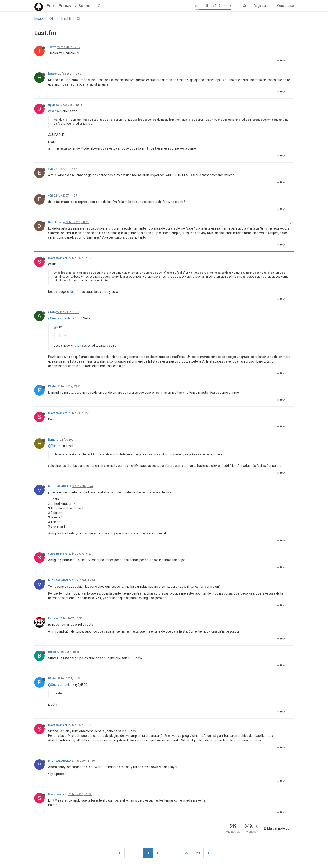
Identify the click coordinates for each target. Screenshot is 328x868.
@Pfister (54, 446)
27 (187, 853)
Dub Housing (56, 222)
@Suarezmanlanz (61, 318)
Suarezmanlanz (58, 258)
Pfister (52, 386)
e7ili (51, 169)
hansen (53, 74)
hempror (54, 440)
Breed (52, 652)
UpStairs (53, 105)
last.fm (76, 292)
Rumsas (53, 618)
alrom (52, 312)
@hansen (55, 111)
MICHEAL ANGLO (59, 486)
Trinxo (52, 47)
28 (198, 853)
